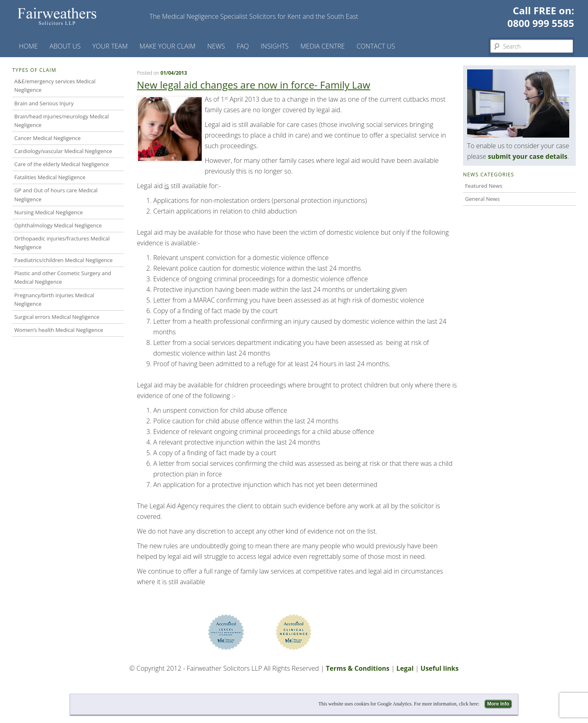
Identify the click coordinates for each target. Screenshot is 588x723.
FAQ (243, 46)
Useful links (440, 668)
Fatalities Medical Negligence (50, 177)
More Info (498, 704)
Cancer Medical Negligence (48, 138)
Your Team (110, 46)
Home (28, 46)
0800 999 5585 (541, 23)
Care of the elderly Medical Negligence (61, 164)
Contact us (376, 46)
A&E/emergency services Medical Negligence (55, 86)
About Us (65, 46)
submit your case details (528, 156)
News (216, 46)
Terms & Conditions (358, 668)
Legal (405, 668)
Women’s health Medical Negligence (59, 330)
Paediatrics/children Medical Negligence (63, 260)
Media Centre (323, 46)
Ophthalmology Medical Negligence (58, 225)
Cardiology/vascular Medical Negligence (63, 151)
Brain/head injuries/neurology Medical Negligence (62, 121)
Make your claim (168, 46)
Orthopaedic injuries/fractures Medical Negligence (62, 243)
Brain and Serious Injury (44, 103)
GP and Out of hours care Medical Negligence (56, 195)
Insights (275, 46)
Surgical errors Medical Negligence (57, 317)
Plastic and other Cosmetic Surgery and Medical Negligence (63, 277)
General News (482, 199)
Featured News (484, 186)
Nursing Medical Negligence (49, 212)
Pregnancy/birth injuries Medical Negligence (54, 299)
